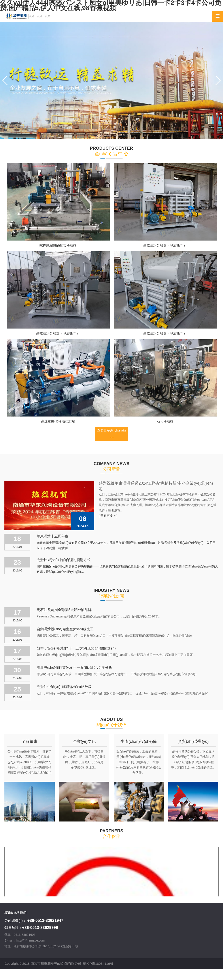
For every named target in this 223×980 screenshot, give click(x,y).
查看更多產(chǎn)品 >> (111, 434)
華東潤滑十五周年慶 (53, 536)
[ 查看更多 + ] (108, 516)
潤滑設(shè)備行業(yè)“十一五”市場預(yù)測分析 (74, 668)
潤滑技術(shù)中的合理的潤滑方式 (64, 560)
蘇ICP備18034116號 (98, 962)
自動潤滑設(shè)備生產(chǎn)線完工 (65, 629)
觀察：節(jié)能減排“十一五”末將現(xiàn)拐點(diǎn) (76, 648)
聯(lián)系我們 (15, 912)
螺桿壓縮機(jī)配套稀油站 (58, 245)
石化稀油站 (165, 421)
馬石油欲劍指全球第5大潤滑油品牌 (64, 610)
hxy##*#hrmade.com (30, 940)
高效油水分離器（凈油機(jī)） (165, 245)
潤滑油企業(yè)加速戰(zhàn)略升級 (64, 687)
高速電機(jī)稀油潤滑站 (58, 421)
